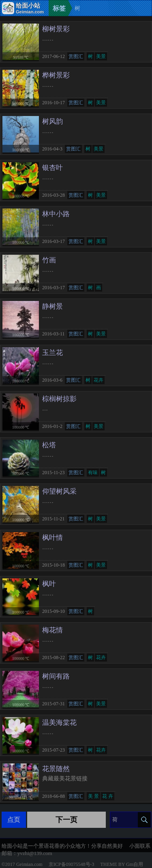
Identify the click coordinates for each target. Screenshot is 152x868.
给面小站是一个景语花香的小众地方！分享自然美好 (62, 846)
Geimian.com (29, 864)
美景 (101, 56)
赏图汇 (76, 56)
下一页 (66, 820)
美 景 (93, 796)
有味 (93, 473)
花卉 (98, 380)
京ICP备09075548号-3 (72, 864)
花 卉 (108, 796)
